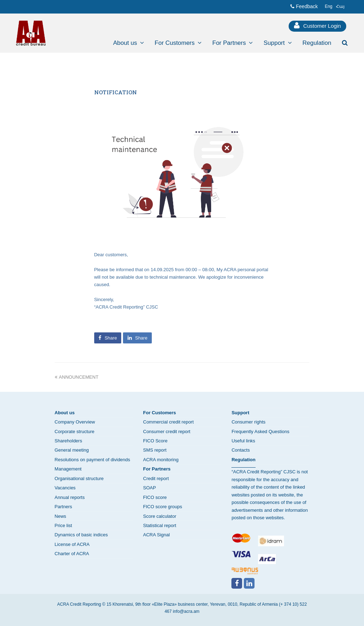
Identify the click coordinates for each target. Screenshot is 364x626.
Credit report (156, 478)
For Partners (157, 469)
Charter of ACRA (72, 554)
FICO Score (156, 441)
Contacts (240, 450)
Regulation (243, 460)
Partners (63, 507)
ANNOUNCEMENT (77, 377)
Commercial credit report (168, 422)
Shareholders (68, 441)
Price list (63, 525)
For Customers (160, 413)
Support (240, 413)
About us (65, 413)
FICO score (155, 497)
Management (68, 469)
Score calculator (160, 516)
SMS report (155, 450)
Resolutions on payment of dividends (92, 460)
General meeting (72, 450)
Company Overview (75, 422)
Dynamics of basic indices (81, 535)
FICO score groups (163, 507)
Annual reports (70, 497)
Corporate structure (75, 432)
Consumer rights (248, 422)
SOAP (150, 488)
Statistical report (160, 525)
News (61, 516)
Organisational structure (79, 478)
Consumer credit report (167, 432)
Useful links (243, 441)
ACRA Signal (157, 535)
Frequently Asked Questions (260, 432)
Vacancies (65, 488)
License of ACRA (72, 544)
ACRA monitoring (161, 460)
